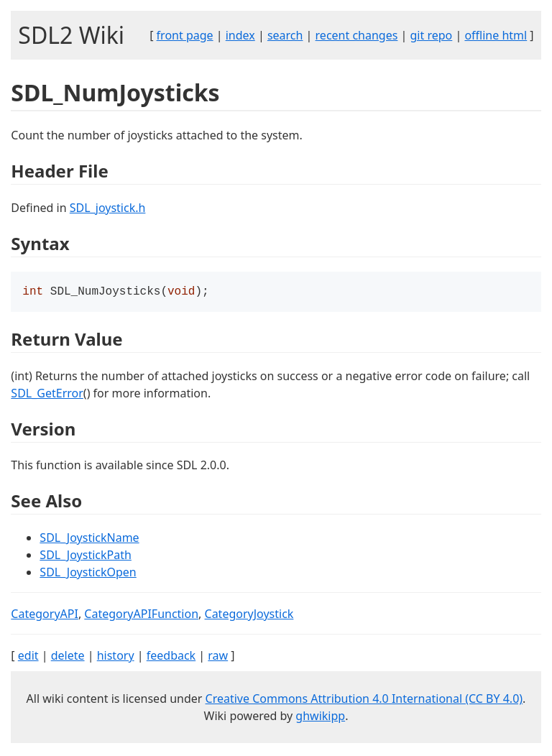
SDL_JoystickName (89, 539)
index (240, 35)
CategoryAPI (45, 615)
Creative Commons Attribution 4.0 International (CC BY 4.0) (364, 700)
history (116, 657)
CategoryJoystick (249, 615)
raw (218, 657)
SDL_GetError (47, 395)
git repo (432, 35)
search (285, 35)
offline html (496, 35)
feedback (171, 657)
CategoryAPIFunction (141, 615)
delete (68, 657)
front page (185, 35)
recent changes (357, 35)
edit (28, 657)
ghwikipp (320, 717)
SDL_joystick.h (108, 208)
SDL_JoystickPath (85, 556)
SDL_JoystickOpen (88, 573)
